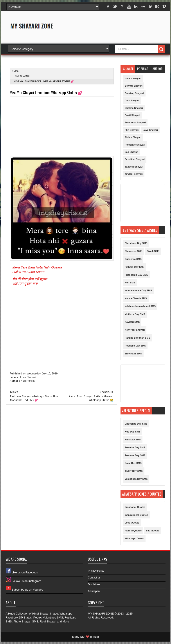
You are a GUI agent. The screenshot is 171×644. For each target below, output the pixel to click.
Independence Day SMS (138, 290)
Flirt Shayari (132, 130)
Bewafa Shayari (134, 86)
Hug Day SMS (133, 432)
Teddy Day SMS (134, 471)
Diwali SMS (153, 251)
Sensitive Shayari (135, 159)
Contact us (94, 578)
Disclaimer (94, 584)
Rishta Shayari (133, 137)
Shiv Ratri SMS (133, 354)
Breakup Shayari (134, 93)
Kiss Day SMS (133, 440)
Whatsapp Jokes (134, 538)
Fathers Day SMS (135, 267)
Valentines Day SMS (136, 479)
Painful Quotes (133, 531)
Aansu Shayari (133, 78)
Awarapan (94, 591)
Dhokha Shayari (134, 108)
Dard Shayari (132, 100)
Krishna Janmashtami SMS (140, 306)
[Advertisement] (114, 31)
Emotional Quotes (135, 507)
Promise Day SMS (135, 447)
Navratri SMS (132, 322)
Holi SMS (130, 283)
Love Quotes (132, 523)
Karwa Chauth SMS (136, 298)
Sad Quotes (152, 531)
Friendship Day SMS (136, 275)
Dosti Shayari (132, 115)
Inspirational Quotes (136, 515)
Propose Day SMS (135, 455)
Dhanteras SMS (134, 251)
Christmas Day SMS (136, 243)
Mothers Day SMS (135, 314)
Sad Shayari (132, 152)
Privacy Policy (96, 571)
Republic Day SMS (135, 346)
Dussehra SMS (133, 259)
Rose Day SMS (133, 463)
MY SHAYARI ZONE (101, 614)
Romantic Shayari (135, 145)
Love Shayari (22, 76)
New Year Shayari (135, 330)
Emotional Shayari (135, 122)
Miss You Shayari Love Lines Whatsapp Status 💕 (46, 93)
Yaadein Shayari (134, 167)
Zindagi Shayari (134, 174)
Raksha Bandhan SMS (137, 338)
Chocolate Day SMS (136, 424)
